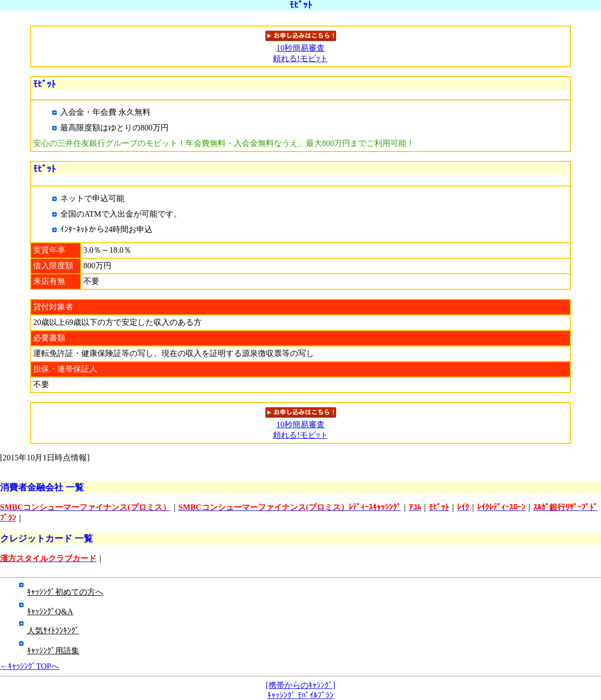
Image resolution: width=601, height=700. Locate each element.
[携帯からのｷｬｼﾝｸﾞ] (301, 685)
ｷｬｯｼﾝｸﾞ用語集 (53, 651)
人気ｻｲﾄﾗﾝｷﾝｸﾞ (53, 631)
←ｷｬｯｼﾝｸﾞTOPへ (30, 666)
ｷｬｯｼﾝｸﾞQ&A (50, 611)
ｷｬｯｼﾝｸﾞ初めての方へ (65, 592)
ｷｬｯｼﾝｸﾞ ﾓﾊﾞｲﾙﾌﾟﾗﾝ (300, 695)
